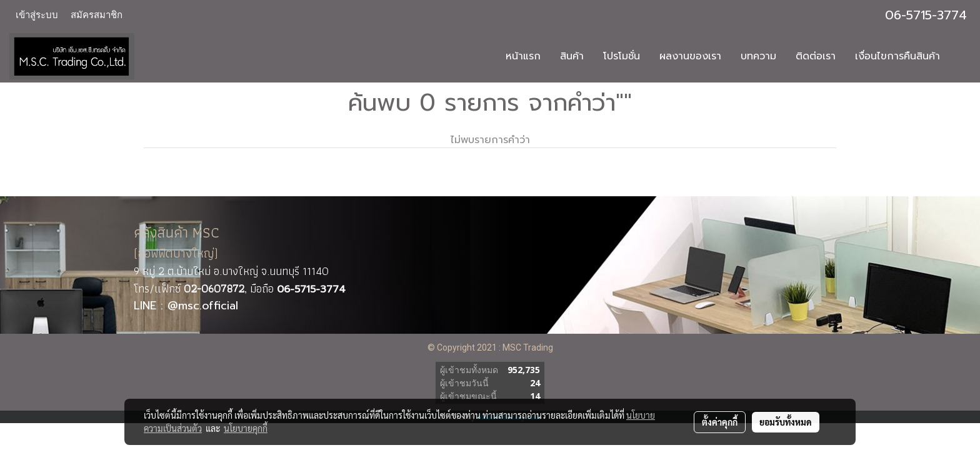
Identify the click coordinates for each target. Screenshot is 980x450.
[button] (961, 56)
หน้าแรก (523, 56)
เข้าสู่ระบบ (37, 15)
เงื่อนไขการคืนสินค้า (897, 56)
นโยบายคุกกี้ (246, 428)
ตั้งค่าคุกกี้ (720, 422)
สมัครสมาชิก (97, 15)
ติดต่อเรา (816, 56)
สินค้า (572, 56)
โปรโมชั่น (622, 56)
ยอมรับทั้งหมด (786, 422)
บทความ (758, 56)
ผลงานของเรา (690, 56)
